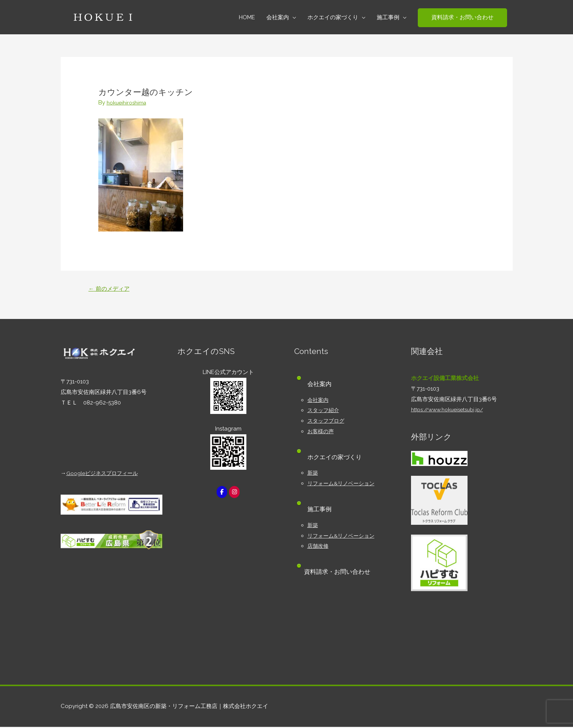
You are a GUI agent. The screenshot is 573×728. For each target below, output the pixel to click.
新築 (313, 474)
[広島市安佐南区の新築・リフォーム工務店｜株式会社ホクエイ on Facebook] (222, 493)
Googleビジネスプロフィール (105, 474)
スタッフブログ (327, 422)
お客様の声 (322, 432)
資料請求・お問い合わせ (341, 573)
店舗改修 (319, 547)
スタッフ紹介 (324, 411)
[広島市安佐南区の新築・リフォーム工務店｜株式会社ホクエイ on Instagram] (235, 493)
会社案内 (319, 401)
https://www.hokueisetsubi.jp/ (451, 411)
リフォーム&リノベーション (343, 484)
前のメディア (111, 289)
